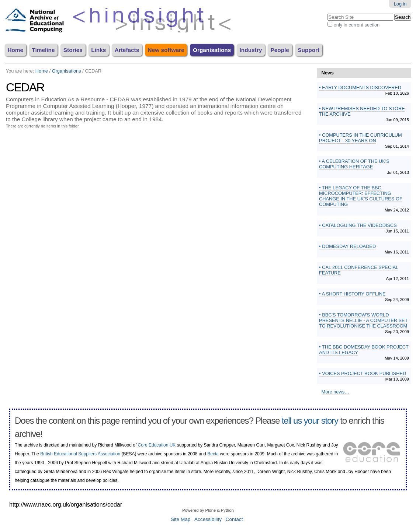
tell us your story (310, 421)
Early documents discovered (361, 87)
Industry (251, 50)
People (280, 50)
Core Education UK (157, 445)
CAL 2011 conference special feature (359, 270)
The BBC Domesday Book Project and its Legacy (364, 350)
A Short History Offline (353, 294)
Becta (213, 454)
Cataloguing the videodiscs (359, 225)
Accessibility (208, 519)
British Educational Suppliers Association (80, 454)
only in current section (357, 25)
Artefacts (127, 50)
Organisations (212, 50)
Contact (234, 519)
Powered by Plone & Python (208, 510)
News (328, 73)
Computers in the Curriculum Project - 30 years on (360, 138)
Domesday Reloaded (349, 246)
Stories (73, 50)
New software (166, 50)
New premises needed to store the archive (362, 111)
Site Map (181, 519)
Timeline (43, 50)
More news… (335, 392)
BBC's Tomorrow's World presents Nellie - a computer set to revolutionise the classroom (363, 320)
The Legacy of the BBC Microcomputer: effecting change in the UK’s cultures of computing (361, 196)
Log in (400, 4)
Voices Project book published (364, 373)
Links (98, 50)
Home (15, 50)
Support (308, 50)
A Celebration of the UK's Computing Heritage (354, 164)
